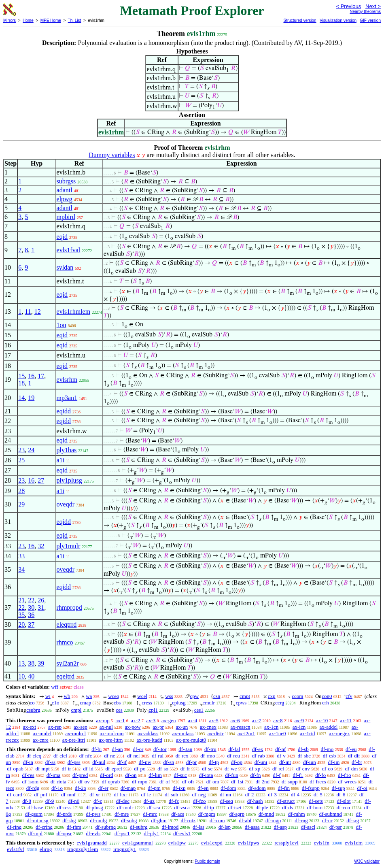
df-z (98, 801)
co (32, 703)
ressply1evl (287, 843)
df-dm (352, 769)
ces (119, 710)
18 (21, 383)
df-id (88, 769)
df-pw (145, 762)
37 (31, 624)
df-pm (154, 788)
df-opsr (64, 833)
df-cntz (188, 820)
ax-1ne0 (278, 733)
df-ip (209, 807)
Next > (373, 6)
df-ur (327, 820)
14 (21, 398)
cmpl (76, 710)
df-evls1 (182, 833)
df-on (131, 775)
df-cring (44, 827)
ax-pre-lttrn (111, 740)
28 (21, 491)
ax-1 (120, 720)
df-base (35, 807)
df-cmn (217, 820)
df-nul (99, 762)
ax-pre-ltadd (149, 740)
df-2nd (262, 782)
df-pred (80, 775)
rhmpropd (69, 607)
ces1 (199, 710)
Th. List (75, 20)
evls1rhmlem (74, 312)
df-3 (272, 795)
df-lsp (225, 827)
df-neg (199, 795)
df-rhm (74, 827)
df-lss (198, 827)
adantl (65, 190)
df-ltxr (120, 795)
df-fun (232, 775)
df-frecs (318, 782)
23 (21, 450)
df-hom (315, 807)
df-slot (344, 801)
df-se (207, 769)
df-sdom (257, 788)
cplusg (179, 703)
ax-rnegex (339, 733)
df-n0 (74, 801)
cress (147, 703)
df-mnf (68, 795)
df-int (285, 762)
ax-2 (135, 720)
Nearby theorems (365, 12)
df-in (28, 762)
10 (21, 676)
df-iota (206, 775)
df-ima (54, 775)
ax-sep (81, 727)
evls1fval (69, 250)
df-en (203, 788)
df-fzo (199, 801)
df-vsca (182, 807)
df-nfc (86, 756)
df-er (103, 788)
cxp (272, 696)
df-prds (64, 814)
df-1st (237, 782)
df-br (357, 762)
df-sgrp (237, 814)
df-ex (258, 749)
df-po (140, 769)
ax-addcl (329, 727)
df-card (15, 795)
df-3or (160, 749)
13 (21, 663)
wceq (114, 696)
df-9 (50, 801)
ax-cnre (41, 740)
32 (41, 546)
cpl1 (153, 710)
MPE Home (51, 20)
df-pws (93, 814)
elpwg (65, 199)
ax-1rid (308, 733)
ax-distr (216, 733)
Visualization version (338, 20)
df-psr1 (122, 833)
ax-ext (30, 727)
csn (217, 696)
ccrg (280, 703)
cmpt (245, 696)
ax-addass (148, 733)
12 (38, 312)
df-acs (178, 814)
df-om (213, 782)
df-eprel (114, 769)
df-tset (235, 807)
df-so (163, 769)
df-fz (174, 801)
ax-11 (346, 720)
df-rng (301, 820)
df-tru (210, 749)
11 (28, 312)
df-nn (225, 795)
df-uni (261, 762)
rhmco (65, 642)
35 (21, 615)
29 (21, 504)
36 (31, 615)
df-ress (64, 807)
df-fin (284, 788)
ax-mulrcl (75, 733)
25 (21, 460)
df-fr (185, 769)
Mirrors (10, 20)
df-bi (97, 749)
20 (21, 624)
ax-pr (158, 727)
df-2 (250, 795)
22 (31, 600)
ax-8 (278, 720)
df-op (237, 762)
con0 (327, 696)
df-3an (185, 749)
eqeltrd (66, 676)
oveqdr (66, 504)
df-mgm (207, 814)
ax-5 (214, 720)
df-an (117, 749)
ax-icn (299, 727)
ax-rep (55, 727)
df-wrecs (347, 782)
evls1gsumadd (91, 843)
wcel (142, 696)
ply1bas (67, 450)
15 (21, 376)
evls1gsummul (138, 843)
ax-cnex (208, 727)
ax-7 (256, 720)
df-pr (191, 762)
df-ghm (159, 820)
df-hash (255, 801)
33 (21, 556)
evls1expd (212, 843)
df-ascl (308, 827)
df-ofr (188, 782)
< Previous (348, 6)
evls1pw (177, 843)
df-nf (280, 749)
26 (41, 600)
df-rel (278, 769)
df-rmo (208, 756)
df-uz (149, 801)
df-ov (84, 782)
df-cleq (34, 756)
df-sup (338, 788)
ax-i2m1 (246, 733)
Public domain (207, 861)
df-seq (226, 801)
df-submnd (330, 814)
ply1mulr (69, 546)
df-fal (234, 749)
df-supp (290, 782)
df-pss (74, 762)
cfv (349, 696)
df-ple (262, 807)
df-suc (181, 775)
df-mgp (273, 820)
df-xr (95, 795)
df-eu (351, 749)
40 (31, 676)
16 (31, 376)
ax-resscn (240, 727)
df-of (165, 782)
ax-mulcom (111, 733)
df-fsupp (311, 788)
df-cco (343, 807)
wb (67, 696)
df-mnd (266, 814)
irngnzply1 (125, 849)
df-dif (354, 756)
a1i (61, 460)
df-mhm (297, 814)
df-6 (341, 795)
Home (28, 20)
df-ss (50, 762)
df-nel (133, 756)
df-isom (30, 782)
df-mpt (42, 769)
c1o (56, 703)
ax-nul (106, 727)
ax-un (182, 727)
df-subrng (106, 827)
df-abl (245, 820)
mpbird (66, 217)
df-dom (228, 788)
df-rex (182, 756)
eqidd (64, 411)
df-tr (67, 769)
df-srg (353, 820)
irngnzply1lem (83, 849)
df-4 (295, 795)
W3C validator (367, 861)
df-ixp (179, 788)
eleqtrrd (67, 624)
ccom (297, 696)
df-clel (60, 756)
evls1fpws (249, 843)
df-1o (57, 788)
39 (41, 663)
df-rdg (33, 788)
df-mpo (140, 782)
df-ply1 (151, 833)
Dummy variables (112, 155)
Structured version (300, 20)
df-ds (287, 807)
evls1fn (322, 843)
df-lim (155, 775)
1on (62, 325)
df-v (281, 756)
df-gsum (34, 814)
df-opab (15, 769)
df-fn (255, 775)
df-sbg (69, 820)
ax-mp (103, 720)
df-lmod (170, 827)
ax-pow (133, 727)
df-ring (14, 827)
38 (31, 663)
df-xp (255, 769)
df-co (327, 769)
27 (41, 480)
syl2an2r (68, 663)
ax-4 (192, 720)
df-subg (129, 820)
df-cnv (303, 769)
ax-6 (235, 720)
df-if (122, 762)
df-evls (93, 833)
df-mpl (35, 833)
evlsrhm (67, 380)
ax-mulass (183, 733)
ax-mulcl (42, 733)
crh (326, 703)
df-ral (158, 756)
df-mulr (125, 807)
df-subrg (139, 827)
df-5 (318, 795)
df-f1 (298, 775)
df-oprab (111, 782)
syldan (65, 267)
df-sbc (304, 756)
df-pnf (41, 795)
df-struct (286, 801)
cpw (195, 696)
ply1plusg (69, 480)
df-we (231, 769)
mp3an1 (67, 398)
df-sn (169, 762)
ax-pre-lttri (74, 740)
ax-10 (322, 720)
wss (169, 696)
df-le (146, 795)
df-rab (259, 756)
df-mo (327, 749)
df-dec (123, 801)
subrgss (66, 181)
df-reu (233, 756)
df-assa (252, 827)
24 (31, 450)
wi (48, 696)
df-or (138, 749)
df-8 (27, 801)
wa (89, 696)
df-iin (334, 762)
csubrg (33, 710)
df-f (277, 775)
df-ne (109, 756)
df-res (28, 775)
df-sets (316, 801)
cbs (117, 703)
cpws (241, 703)
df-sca (154, 807)
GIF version (370, 20)
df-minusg (37, 820)
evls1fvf (16, 849)
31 (41, 607)
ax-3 (151, 720)
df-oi (362, 788)
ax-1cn (271, 727)
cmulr (209, 703)
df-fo (320, 775)
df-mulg (98, 820)
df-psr (336, 827)
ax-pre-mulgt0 (191, 740)
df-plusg (94, 807)
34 (21, 569)
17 (41, 376)
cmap (85, 703)
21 (21, 600)
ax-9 (299, 720)
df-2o (81, 788)
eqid (62, 237)
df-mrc (150, 814)
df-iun (310, 762)
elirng (46, 849)
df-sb (303, 749)
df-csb (330, 756)
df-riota (58, 782)
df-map (128, 788)
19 (31, 398)
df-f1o (345, 775)
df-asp (280, 827)
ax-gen (169, 720)
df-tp (214, 762)
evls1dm (354, 843)
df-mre (122, 814)
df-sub (171, 795)
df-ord (107, 775)
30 (31, 607)
